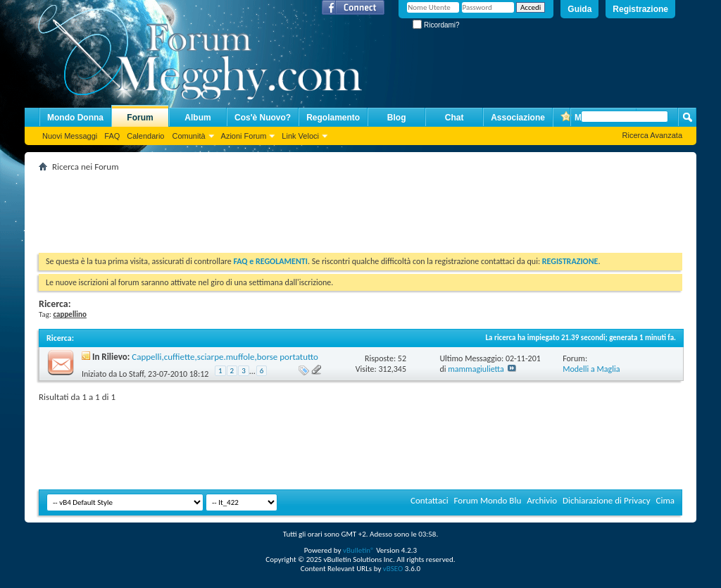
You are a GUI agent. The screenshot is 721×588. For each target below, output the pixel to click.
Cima (665, 500)
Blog (397, 118)
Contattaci (430, 500)
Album (198, 118)
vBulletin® (359, 550)
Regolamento (333, 118)
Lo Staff (131, 374)
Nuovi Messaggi (70, 136)
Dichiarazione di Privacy (607, 500)
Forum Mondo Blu (488, 500)
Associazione (518, 118)
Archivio (542, 500)
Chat (454, 118)
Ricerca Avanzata (652, 135)
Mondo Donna (75, 118)
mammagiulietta (476, 369)
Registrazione (640, 9)
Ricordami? (436, 25)
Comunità (188, 136)
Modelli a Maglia (591, 369)
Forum (140, 118)
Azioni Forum (244, 136)
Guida (579, 9)
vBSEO (393, 569)
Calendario (145, 136)
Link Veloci (300, 136)
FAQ (112, 136)
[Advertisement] (295, 207)
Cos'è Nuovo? (263, 118)
